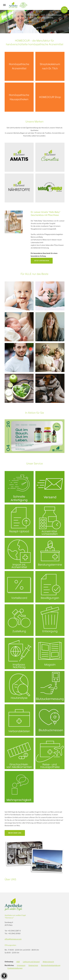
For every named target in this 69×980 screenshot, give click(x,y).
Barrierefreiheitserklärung (51, 965)
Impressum (21, 965)
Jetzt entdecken (42, 261)
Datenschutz (33, 965)
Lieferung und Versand (31, 962)
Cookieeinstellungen (15, 968)
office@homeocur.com (13, 939)
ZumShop (64, 10)
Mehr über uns (15, 833)
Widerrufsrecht (48, 962)
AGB (18, 962)
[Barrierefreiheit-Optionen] (4, 976)
